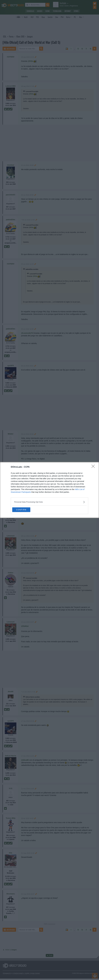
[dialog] (49, 490)
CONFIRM (24, 510)
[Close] (94, 467)
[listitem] (49, 502)
